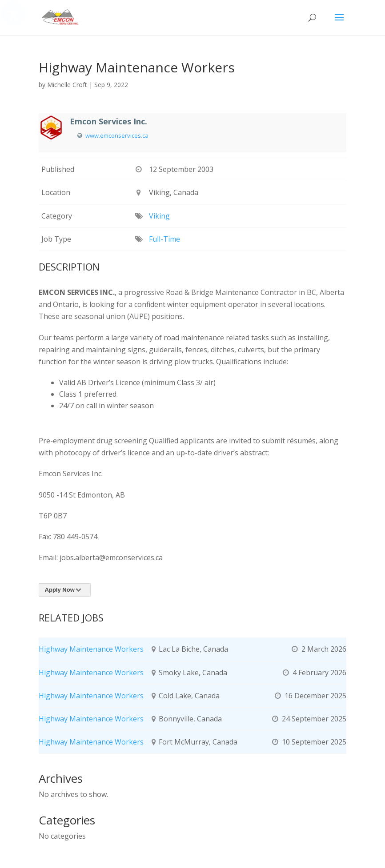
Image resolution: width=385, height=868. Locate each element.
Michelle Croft (67, 85)
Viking (159, 216)
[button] (339, 23)
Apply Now (65, 590)
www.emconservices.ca (117, 135)
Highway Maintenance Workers (91, 649)
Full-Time (164, 239)
